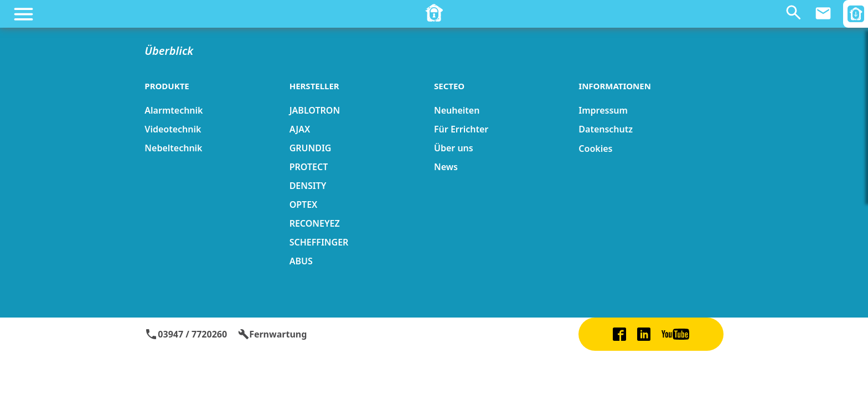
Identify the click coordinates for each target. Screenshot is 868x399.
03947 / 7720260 (186, 334)
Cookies (595, 149)
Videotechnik (173, 129)
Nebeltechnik (173, 148)
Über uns (454, 148)
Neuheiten (457, 110)
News (446, 167)
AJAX (300, 129)
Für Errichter (461, 129)
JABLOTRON (315, 110)
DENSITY (308, 186)
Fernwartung (272, 334)
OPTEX (304, 204)
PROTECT (309, 167)
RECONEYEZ (315, 223)
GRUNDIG (311, 148)
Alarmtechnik (174, 110)
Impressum (603, 110)
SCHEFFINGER (319, 242)
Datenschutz (606, 129)
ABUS (301, 261)
